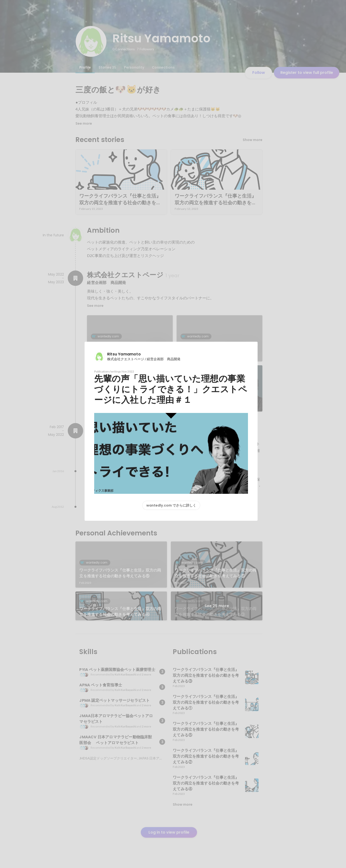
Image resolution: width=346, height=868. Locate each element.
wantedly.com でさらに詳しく (171, 505)
